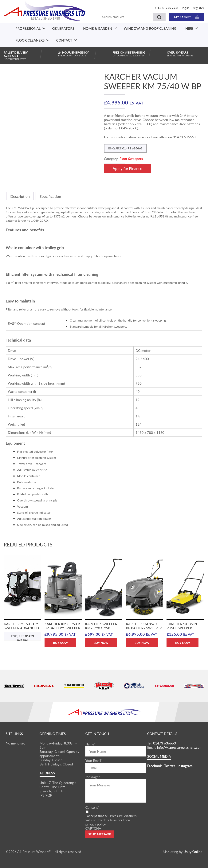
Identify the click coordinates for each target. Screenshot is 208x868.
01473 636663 (167, 8)
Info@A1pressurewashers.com (180, 747)
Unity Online (193, 852)
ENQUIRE (125, 148)
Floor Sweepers (131, 159)
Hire (189, 28)
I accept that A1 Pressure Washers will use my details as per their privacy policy (111, 820)
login (186, 8)
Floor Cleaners (30, 40)
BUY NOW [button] (61, 643)
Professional (28, 28)
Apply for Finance (128, 168)
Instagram (185, 766)
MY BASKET (187, 17)
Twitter (170, 766)
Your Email (94, 761)
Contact (64, 40)
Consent (92, 807)
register (198, 8)
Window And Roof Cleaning (150, 28)
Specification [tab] (50, 196)
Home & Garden (98, 28)
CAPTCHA (93, 828)
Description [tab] (20, 196)
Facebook (154, 766)
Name (90, 744)
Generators (63, 28)
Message (92, 777)
